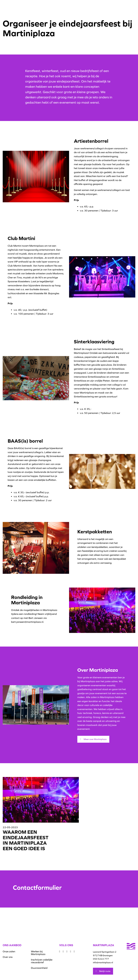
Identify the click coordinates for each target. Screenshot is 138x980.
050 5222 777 (101, 959)
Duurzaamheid (39, 968)
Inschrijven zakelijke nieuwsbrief (42, 961)
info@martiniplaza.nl (103, 962)
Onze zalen (9, 951)
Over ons (8, 957)
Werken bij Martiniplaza (38, 953)
